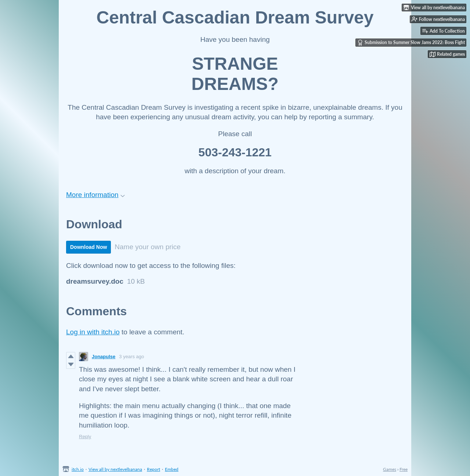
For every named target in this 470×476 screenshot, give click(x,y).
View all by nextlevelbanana (115, 469)
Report (153, 469)
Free (404, 469)
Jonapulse (104, 357)
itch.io (78, 469)
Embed (172, 469)
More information (95, 195)
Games (390, 469)
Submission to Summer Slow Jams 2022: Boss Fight (411, 43)
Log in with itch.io (93, 332)
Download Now (88, 247)
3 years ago (131, 357)
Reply (85, 437)
